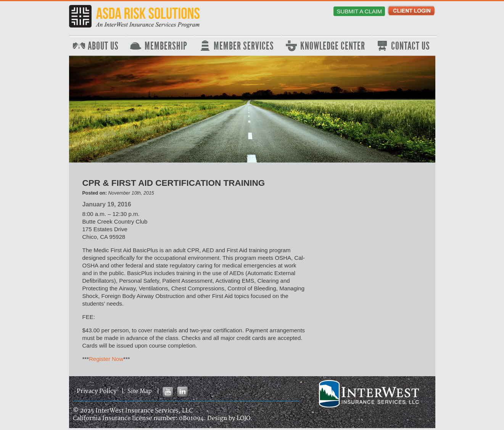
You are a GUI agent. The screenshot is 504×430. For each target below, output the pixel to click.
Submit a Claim (359, 11)
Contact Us (411, 46)
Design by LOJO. (230, 418)
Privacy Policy (97, 391)
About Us (103, 46)
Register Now (106, 359)
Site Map (140, 391)
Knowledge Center (333, 46)
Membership (166, 46)
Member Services (244, 46)
